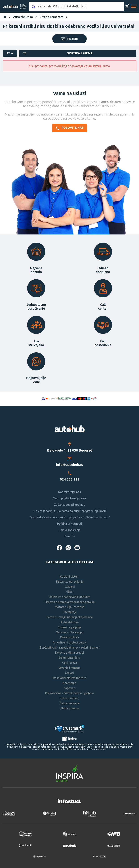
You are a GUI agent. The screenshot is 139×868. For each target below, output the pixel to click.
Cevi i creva (70, 663)
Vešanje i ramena (69, 668)
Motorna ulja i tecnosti (70, 607)
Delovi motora (69, 637)
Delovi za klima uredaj (70, 653)
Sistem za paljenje (70, 627)
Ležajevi (70, 587)
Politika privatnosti (70, 524)
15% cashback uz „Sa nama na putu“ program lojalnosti (69, 511)
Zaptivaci (70, 688)
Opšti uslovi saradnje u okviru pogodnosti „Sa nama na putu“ (70, 517)
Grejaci (69, 673)
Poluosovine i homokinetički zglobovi (69, 693)
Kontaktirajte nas (70, 492)
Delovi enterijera (70, 658)
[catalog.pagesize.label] (10, 53)
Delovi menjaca (69, 703)
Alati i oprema (69, 708)
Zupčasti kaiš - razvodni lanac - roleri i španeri (70, 647)
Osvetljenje (70, 612)
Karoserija (69, 683)
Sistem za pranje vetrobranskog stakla (70, 602)
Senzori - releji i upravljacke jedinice (70, 617)
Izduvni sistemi (69, 698)
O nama (70, 536)
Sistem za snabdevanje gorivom (69, 597)
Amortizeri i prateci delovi (70, 642)
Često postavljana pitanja (70, 498)
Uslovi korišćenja (70, 530)
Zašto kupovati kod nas (70, 505)
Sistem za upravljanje (70, 582)
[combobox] (76, 6)
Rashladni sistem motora (70, 678)
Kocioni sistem (70, 576)
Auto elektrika (70, 622)
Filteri (69, 592)
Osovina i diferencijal (69, 632)
